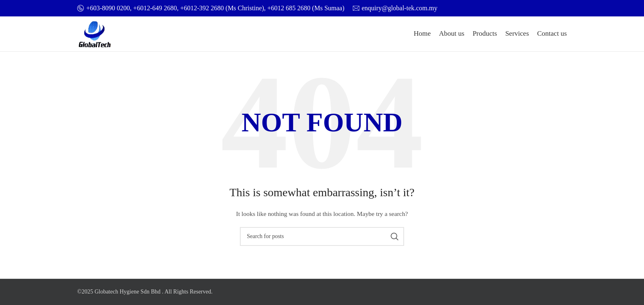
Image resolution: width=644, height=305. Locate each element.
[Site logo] (95, 33)
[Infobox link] (211, 8)
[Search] (322, 236)
